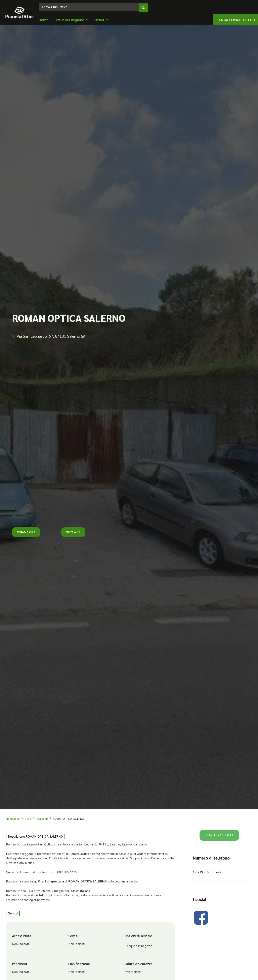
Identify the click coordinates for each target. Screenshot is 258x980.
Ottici (28, 816)
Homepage (13, 816)
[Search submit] (143, 6)
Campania (42, 816)
